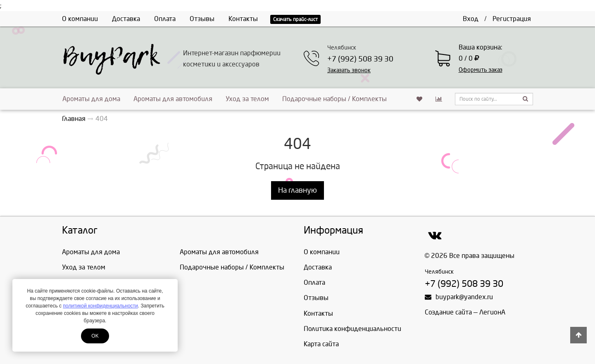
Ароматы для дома (91, 99)
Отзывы (202, 19)
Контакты (243, 19)
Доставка (126, 19)
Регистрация (512, 19)
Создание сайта (448, 312)
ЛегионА (492, 312)
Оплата (165, 19)
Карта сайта (321, 344)
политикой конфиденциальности (100, 306)
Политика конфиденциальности (352, 329)
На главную (297, 190)
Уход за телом (247, 99)
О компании (80, 19)
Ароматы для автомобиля (173, 99)
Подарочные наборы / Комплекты (334, 99)
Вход (471, 19)
